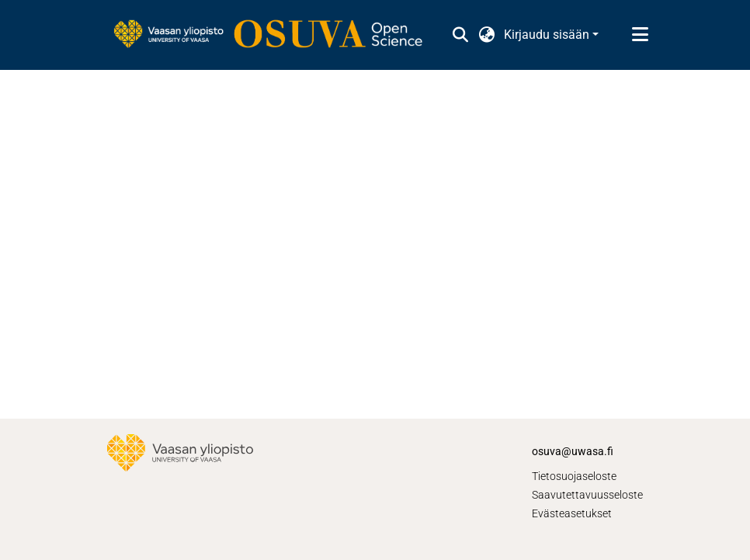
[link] (276, 35)
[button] (460, 35)
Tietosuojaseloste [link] (574, 476)
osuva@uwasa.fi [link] (573, 451)
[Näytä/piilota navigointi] (640, 35)
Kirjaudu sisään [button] (548, 35)
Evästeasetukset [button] (572, 513)
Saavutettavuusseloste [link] (587, 495)
